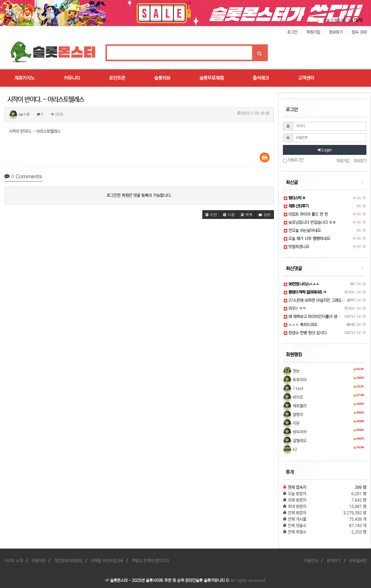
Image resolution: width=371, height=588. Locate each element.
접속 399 (359, 32)
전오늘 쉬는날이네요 (302, 231)
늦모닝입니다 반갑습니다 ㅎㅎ (310, 222)
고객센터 (306, 78)
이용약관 (39, 561)
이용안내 (311, 561)
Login (325, 150)
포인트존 (117, 78)
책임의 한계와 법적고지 (150, 561)
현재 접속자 (297, 487)
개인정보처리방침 (68, 561)
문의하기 (334, 561)
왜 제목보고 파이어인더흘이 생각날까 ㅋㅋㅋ (321, 317)
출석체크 (261, 78)
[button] (211, 215)
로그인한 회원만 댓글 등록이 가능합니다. (139, 195)
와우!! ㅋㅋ (295, 308)
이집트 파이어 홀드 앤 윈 (306, 214)
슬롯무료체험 (212, 78)
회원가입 (313, 32)
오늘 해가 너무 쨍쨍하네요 (307, 239)
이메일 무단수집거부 (107, 561)
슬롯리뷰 (162, 78)
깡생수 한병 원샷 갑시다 (305, 333)
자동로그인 (293, 160)
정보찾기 (336, 32)
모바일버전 (358, 561)
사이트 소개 (14, 561)
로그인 (292, 32)
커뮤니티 (72, 78)
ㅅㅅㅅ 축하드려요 (301, 325)
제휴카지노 (25, 78)
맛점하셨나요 (297, 247)
